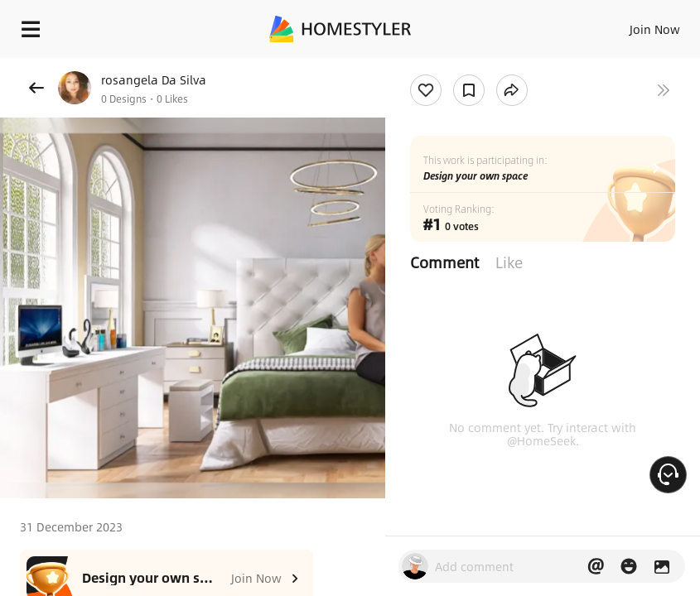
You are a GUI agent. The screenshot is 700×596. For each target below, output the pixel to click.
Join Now (655, 29)
